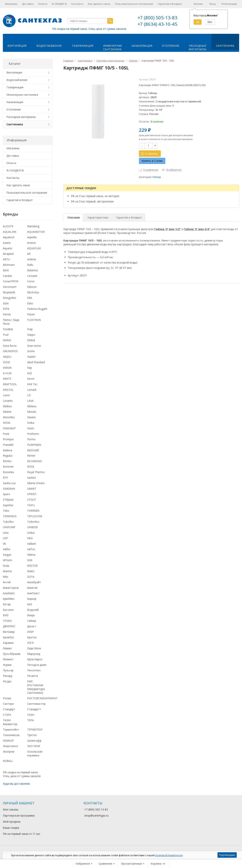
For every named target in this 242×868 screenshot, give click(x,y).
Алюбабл (9, 593)
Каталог (15, 64)
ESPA (6, 309)
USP (5, 538)
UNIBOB (32, 527)
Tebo (6, 511)
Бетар (7, 604)
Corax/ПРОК (11, 281)
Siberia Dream (36, 483)
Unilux (31, 533)
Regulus (8, 456)
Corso (31, 281)
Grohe (31, 351)
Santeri (31, 478)
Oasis (31, 428)
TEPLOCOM (35, 516)
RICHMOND (35, 461)
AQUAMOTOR (36, 232)
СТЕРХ (7, 715)
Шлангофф (34, 741)
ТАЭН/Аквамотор (10, 722)
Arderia (32, 259)
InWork (7, 368)
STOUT (32, 500)
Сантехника (225, 46)
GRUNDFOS (10, 351)
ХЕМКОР (8, 741)
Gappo (31, 335)
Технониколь (11, 735)
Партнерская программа (19, 816)
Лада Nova (34, 648)
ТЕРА (30, 720)
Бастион (8, 610)
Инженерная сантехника (22, 95)
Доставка (28, 4)
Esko (30, 303)
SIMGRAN (9, 489)
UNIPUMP (9, 527)
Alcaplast (8, 254)
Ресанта (32, 676)
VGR (30, 560)
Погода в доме (37, 665)
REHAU (7, 461)
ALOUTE (8, 226)
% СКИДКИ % (59, 4)
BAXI (6, 270)
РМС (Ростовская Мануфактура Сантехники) (36, 687)
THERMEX (33, 511)
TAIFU (31, 505)
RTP (5, 478)
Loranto (8, 401)
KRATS (7, 379)
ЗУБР (30, 632)
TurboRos (33, 522)
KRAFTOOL (10, 384)
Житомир (9, 632)
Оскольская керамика (35, 753)
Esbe (6, 303)
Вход (212, 4)
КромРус (8, 637)
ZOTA (31, 577)
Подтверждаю (227, 855)
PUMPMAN (34, 445)
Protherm (33, 434)
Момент (8, 659)
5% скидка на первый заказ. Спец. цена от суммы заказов (89, 29)
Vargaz (7, 555)
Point (6, 434)
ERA (30, 298)
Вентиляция (17, 46)
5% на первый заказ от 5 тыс (22, 834)
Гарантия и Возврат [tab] (129, 217)
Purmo (31, 439)
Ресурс (7, 681)
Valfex (7, 549)
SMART (32, 489)
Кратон (32, 637)
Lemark (32, 390)
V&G (30, 538)
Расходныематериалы (198, 47)
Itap (30, 368)
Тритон (32, 735)
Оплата (43, 4)
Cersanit (32, 276)
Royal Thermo (36, 472)
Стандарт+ (34, 709)
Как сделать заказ (99, 4)
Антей (7, 582)
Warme (7, 571)
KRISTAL (8, 390)
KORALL (8, 761)
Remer (31, 456)
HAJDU (7, 357)
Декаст (32, 626)
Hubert (31, 357)
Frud (6, 335)
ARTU (6, 259)
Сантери (8, 704)
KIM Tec (32, 384)
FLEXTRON (34, 320)
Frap (30, 329)
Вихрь (31, 615)
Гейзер (157, 177)
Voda (6, 566)
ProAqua (8, 439)
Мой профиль (12, 822)
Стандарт (9, 709)
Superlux (8, 505)
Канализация (142, 46)
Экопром (9, 752)
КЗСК (30, 643)
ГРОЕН (7, 621)
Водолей (33, 610)
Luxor (6, 395)
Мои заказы (11, 809)
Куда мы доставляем (16, 784)
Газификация (83, 46)
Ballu (30, 265)
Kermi (31, 379)
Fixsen (31, 314)
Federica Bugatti (37, 309)
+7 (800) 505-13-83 (157, 18)
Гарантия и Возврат (170, 4)
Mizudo (32, 412)
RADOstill (33, 450)
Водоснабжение (49, 46)
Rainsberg (33, 226)
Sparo (6, 494)
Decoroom (10, 287)
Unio (6, 533)
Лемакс (7, 648)
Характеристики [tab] (98, 217)
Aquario (8, 248)
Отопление (171, 46)
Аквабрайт (34, 582)
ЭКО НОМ (34, 746)
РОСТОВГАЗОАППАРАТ (42, 698)
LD (29, 395)
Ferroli (7, 314)
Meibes (7, 406)
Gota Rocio (10, 346)
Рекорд (7, 676)
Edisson (32, 287)
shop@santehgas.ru (96, 816)
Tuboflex (8, 522)
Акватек (32, 588)
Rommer (8, 467)
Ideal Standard (36, 362)
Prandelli (8, 445)
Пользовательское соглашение (134, 4)
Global (31, 340)
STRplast (8, 500)
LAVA (30, 401)
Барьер (32, 599)
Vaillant (32, 544)
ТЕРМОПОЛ (35, 730)
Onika (31, 423)
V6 (4, 544)
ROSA (31, 467)
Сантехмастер (36, 704)
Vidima (31, 555)
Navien (31, 417)
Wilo (6, 577)
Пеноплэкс (34, 670)
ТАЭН (31, 715)
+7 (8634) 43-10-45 (157, 24)
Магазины (11, 4)
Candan (7, 276)
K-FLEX (7, 373)
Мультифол (35, 659)
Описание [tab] (74, 217)
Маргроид (34, 654)
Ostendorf (9, 428)
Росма (7, 698)
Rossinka (8, 472)
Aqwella (32, 237)
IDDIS (6, 362)
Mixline (7, 412)
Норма (7, 665)
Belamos (33, 270)
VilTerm (7, 560)
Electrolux (33, 292)
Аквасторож (11, 588)
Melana (32, 406)
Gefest (7, 340)
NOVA (7, 423)
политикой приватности (169, 855)
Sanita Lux (9, 483)
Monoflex (9, 417)
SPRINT (32, 494)
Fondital (8, 329)
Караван (8, 643)
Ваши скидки (11, 828)
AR (29, 254)
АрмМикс (9, 599)
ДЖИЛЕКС (9, 626)
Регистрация (229, 4)
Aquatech (9, 237)
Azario (7, 243)
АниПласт (33, 593)
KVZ (30, 373)
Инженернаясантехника (112, 47)
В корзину (149, 153)
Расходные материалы (21, 117)
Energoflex (9, 298)
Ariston (32, 243)
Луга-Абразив (12, 654)
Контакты (77, 4)
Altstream (9, 265)
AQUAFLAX (34, 248)
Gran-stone (34, 346)
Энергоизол (10, 746)
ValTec (31, 549)
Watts (31, 571)
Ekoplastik (9, 292)
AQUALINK (10, 232)
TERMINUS (10, 516)
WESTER (32, 566)
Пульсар (8, 670)
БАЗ (30, 604)
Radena (7, 450)
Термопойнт (11, 730)
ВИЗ (6, 615)
